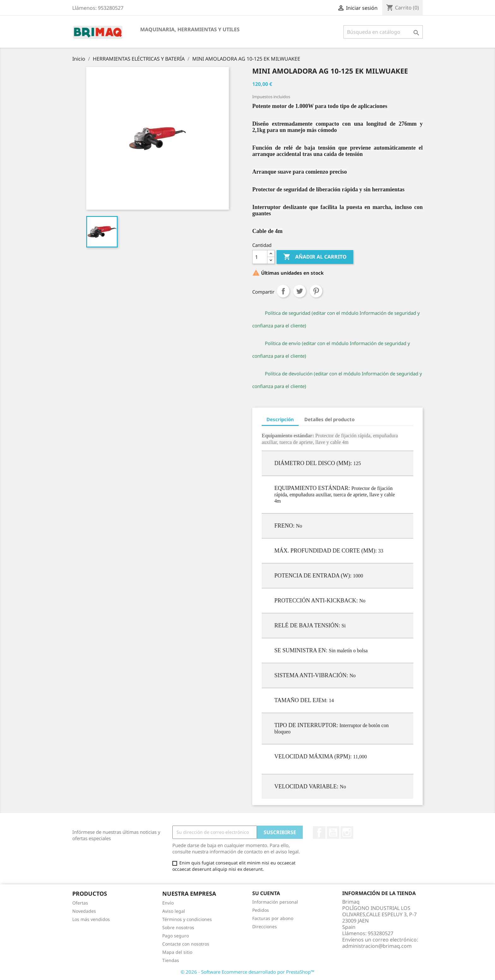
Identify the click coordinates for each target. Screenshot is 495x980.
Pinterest (316, 291)
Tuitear (300, 291)
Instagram (347, 833)
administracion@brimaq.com (377, 946)
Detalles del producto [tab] (329, 419)
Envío (168, 903)
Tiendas (171, 960)
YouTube (333, 833)
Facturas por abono (273, 918)
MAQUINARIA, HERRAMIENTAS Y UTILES (190, 29)
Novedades (84, 911)
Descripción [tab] (280, 419)
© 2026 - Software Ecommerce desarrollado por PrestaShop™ (247, 972)
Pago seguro (176, 936)
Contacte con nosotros (186, 944)
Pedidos (261, 910)
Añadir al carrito (315, 257)
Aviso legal (174, 911)
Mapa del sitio (177, 952)
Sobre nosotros (178, 927)
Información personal (275, 902)
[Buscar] (383, 32)
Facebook (319, 833)
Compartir (283, 291)
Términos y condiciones (187, 919)
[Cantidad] (260, 257)
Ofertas (80, 903)
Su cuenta (266, 893)
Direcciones (265, 926)
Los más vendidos (91, 919)
